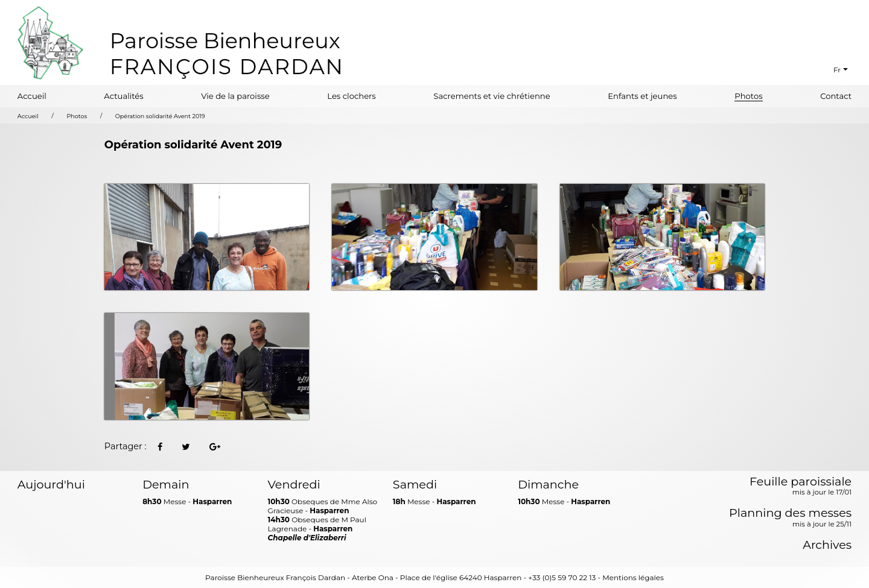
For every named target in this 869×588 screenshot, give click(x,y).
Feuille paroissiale (801, 487)
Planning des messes (790, 518)
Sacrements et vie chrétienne (492, 96)
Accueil (32, 96)
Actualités (123, 96)
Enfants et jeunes (642, 96)
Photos (748, 96)
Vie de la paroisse (235, 96)
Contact (836, 96)
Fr (837, 70)
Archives (827, 545)
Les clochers (352, 96)
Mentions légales (633, 577)
